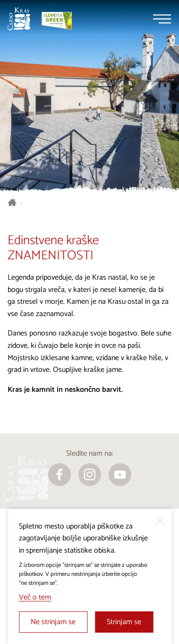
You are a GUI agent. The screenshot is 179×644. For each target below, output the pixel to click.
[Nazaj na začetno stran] (19, 19)
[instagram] (90, 475)
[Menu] (162, 19)
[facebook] (60, 475)
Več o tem (35, 597)
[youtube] (120, 475)
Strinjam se (124, 622)
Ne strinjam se (53, 622)
